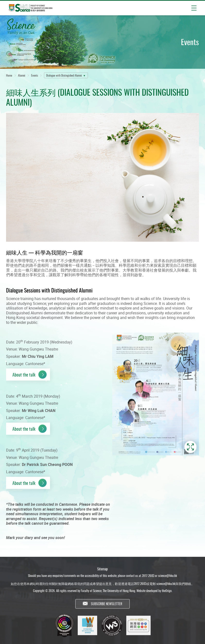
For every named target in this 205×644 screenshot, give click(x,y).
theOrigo (167, 593)
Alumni (22, 76)
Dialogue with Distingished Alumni (64, 76)
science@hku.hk (168, 578)
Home (9, 76)
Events (34, 76)
